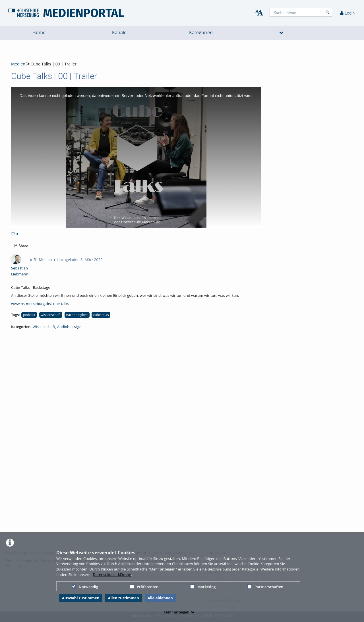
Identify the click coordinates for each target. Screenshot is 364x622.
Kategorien (201, 33)
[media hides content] (281, 33)
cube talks (101, 315)
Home (39, 33)
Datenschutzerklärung (112, 574)
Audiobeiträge (69, 327)
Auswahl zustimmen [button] (81, 598)
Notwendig (85, 587)
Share (21, 246)
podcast (29, 315)
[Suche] (328, 12)
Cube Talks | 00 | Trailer (53, 64)
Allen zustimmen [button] (123, 598)
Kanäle (119, 33)
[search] (296, 12)
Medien (18, 64)
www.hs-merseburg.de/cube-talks (40, 304)
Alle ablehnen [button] (160, 598)
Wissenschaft (44, 327)
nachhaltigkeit (77, 315)
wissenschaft (51, 315)
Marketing (203, 587)
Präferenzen (144, 587)
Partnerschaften (265, 587)
